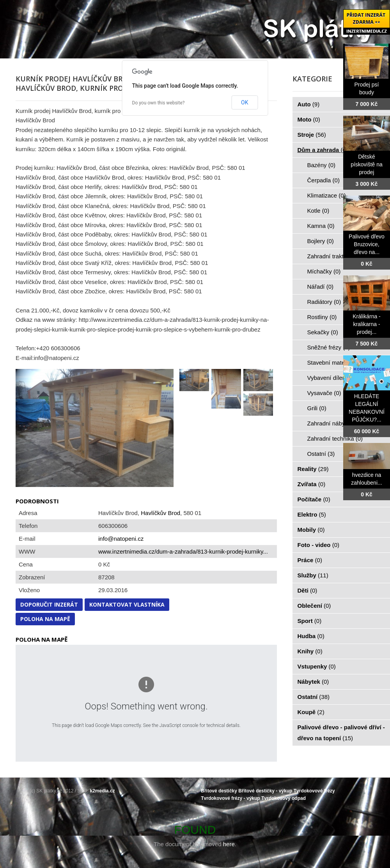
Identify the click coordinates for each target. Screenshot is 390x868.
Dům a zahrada (323, 150)
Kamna (321, 226)
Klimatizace (327, 195)
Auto (309, 104)
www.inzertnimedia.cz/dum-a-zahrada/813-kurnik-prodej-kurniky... (183, 551)
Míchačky (324, 271)
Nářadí (321, 287)
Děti (308, 590)
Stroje (312, 135)
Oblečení (314, 606)
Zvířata (312, 484)
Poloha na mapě (45, 619)
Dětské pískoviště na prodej (367, 164)
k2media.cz (103, 791)
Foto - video (319, 545)
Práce (310, 560)
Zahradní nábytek (334, 423)
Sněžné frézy (329, 347)
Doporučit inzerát (49, 604)
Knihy (310, 651)
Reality (313, 469)
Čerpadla (324, 180)
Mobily (311, 530)
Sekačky (323, 332)
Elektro (312, 514)
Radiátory (324, 302)
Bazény (322, 165)
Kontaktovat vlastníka (127, 604)
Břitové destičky (219, 791)
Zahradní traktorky (335, 256)
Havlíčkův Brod (160, 513)
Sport (310, 621)
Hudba (311, 636)
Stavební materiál (334, 363)
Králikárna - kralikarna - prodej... (367, 324)
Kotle (318, 211)
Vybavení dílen (331, 378)
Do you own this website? (159, 103)
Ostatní (321, 454)
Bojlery (321, 241)
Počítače (314, 499)
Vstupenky (317, 666)
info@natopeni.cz (121, 539)
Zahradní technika (335, 438)
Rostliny (322, 317)
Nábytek (313, 682)
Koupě (311, 712)
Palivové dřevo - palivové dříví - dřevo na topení (341, 733)
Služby (313, 575)
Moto (309, 119)
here (229, 844)
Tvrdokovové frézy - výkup (230, 798)
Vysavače (324, 393)
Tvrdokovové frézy (314, 791)
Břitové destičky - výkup (265, 791)
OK (245, 102)
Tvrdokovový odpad (284, 798)
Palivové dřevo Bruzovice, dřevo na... (367, 244)
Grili (317, 408)
